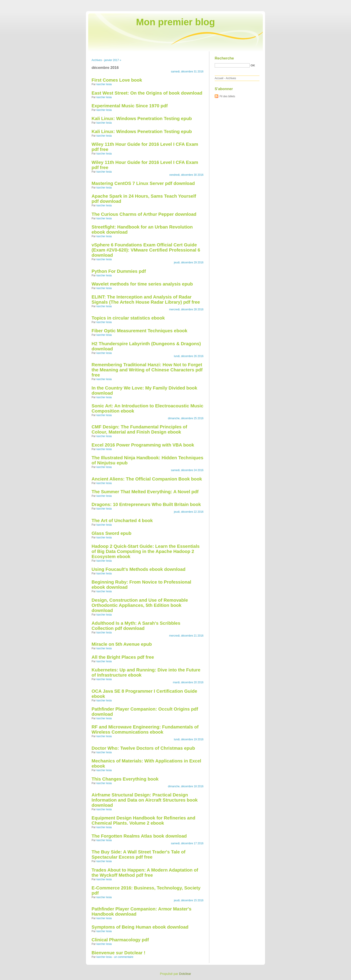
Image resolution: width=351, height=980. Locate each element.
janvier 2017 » (113, 60)
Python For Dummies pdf (119, 271)
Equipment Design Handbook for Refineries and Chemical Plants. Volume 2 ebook (143, 820)
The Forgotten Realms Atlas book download (139, 836)
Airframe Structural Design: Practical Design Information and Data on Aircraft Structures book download (145, 800)
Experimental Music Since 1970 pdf (130, 106)
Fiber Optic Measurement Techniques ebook (139, 331)
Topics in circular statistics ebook (128, 318)
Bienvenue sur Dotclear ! (118, 953)
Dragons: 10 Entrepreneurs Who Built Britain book (146, 504)
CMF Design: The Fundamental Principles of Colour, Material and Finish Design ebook (139, 429)
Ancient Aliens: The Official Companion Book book (147, 479)
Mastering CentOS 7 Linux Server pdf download (143, 183)
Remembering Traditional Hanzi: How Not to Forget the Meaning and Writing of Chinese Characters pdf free (147, 370)
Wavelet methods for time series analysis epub (142, 284)
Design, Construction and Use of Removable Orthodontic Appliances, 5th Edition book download (140, 605)
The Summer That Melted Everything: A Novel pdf (145, 492)
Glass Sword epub (111, 533)
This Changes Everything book (125, 779)
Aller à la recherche (338, 3)
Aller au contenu (296, 3)
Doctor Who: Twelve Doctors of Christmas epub (143, 748)
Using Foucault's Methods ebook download (138, 569)
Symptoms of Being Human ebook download (140, 927)
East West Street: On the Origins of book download (147, 93)
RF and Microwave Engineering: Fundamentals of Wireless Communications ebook (145, 729)
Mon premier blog (175, 22)
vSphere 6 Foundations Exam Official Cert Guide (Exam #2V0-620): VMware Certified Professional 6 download (146, 250)
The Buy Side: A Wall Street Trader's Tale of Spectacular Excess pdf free (138, 854)
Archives (97, 60)
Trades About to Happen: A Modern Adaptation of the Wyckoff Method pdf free (145, 873)
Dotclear (185, 974)
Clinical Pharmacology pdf (120, 940)
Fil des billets (227, 96)
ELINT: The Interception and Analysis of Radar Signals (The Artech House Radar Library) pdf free (146, 300)
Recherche (224, 58)
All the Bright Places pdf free (123, 657)
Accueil (219, 78)
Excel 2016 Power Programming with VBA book (143, 445)
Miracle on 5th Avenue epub (122, 644)
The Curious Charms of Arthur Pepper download (144, 214)
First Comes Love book (117, 80)
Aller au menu (316, 3)
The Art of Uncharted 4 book (122, 521)
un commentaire (124, 957)
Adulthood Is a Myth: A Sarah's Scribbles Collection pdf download (136, 626)
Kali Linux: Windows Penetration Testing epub (142, 119)
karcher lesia (104, 84)
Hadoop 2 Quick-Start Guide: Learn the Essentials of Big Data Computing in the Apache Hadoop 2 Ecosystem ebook (146, 551)
